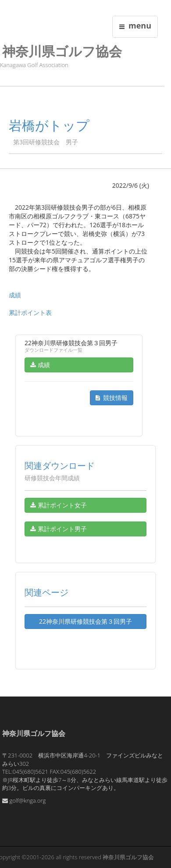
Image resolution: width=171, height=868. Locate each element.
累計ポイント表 (30, 313)
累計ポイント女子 (59, 505)
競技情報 (112, 398)
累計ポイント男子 (59, 529)
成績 (15, 295)
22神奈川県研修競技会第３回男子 (85, 621)
